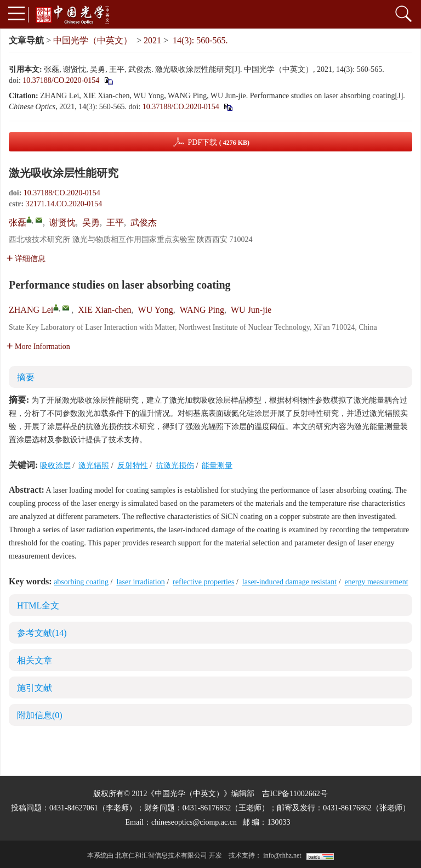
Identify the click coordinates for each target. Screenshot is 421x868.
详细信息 (26, 259)
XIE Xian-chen (104, 310)
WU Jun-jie (251, 310)
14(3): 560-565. (200, 40)
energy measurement (377, 582)
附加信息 (40, 715)
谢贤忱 (62, 222)
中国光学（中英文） (93, 40)
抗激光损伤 (175, 466)
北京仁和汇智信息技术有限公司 (161, 855)
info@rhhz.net (282, 855)
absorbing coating (81, 582)
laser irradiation (140, 582)
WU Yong (156, 310)
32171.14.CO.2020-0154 (64, 204)
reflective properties (203, 582)
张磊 (18, 222)
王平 (115, 222)
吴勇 (91, 222)
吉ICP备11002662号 (295, 794)
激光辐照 (94, 466)
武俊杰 (144, 222)
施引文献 (35, 688)
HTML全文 (38, 605)
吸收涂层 (55, 466)
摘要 (26, 377)
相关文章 (35, 660)
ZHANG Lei (31, 310)
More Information (38, 346)
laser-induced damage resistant (289, 582)
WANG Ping (202, 310)
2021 (152, 40)
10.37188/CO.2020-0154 (61, 80)
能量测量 (217, 466)
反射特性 (133, 466)
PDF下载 (218, 142)
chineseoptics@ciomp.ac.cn (194, 822)
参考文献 (42, 633)
